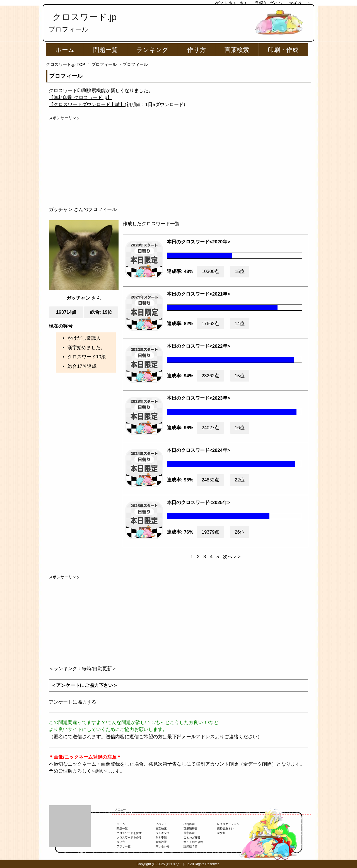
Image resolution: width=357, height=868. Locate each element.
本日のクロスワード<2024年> (198, 450)
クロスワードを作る (129, 837)
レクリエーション (228, 824)
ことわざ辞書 (192, 837)
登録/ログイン (269, 3)
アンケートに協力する (73, 702)
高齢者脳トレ (225, 829)
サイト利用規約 (193, 842)
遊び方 (221, 833)
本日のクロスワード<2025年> (198, 503)
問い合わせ (163, 846)
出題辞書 (189, 824)
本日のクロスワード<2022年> (198, 346)
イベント (161, 824)
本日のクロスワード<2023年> (198, 398)
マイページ (300, 3)
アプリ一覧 (124, 846)
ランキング (152, 50)
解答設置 (161, 842)
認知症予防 (190, 846)
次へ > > (232, 557)
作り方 (196, 50)
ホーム (65, 50)
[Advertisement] (178, 160)
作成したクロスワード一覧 (151, 224)
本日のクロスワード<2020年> (198, 242)
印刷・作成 (283, 50)
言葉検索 (237, 50)
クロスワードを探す (129, 833)
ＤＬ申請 (161, 837)
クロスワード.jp (84, 17)
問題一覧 (105, 50)
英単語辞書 (190, 829)
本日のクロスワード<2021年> (198, 294)
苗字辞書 (189, 833)
